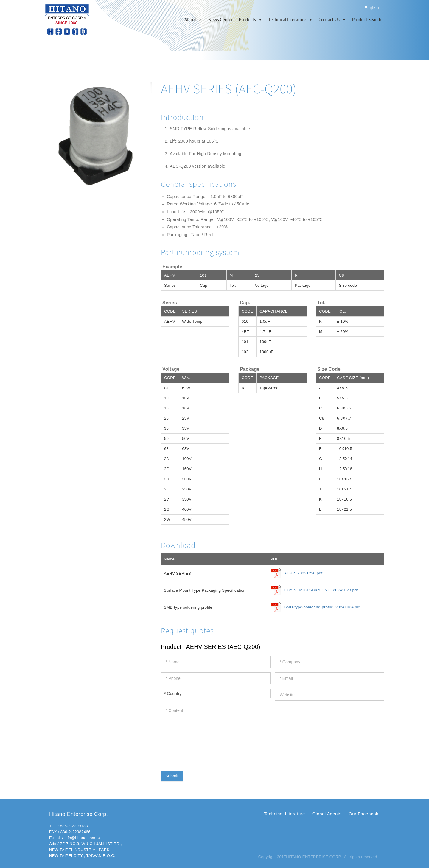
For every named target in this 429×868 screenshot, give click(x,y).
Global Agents (327, 814)
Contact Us (332, 20)
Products (251, 20)
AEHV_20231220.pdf (303, 573)
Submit (172, 776)
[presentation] (206, 752)
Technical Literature (291, 20)
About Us (193, 20)
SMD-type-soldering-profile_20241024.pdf (322, 607)
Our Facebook (363, 814)
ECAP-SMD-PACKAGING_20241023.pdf (321, 590)
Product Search (367, 20)
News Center (221, 20)
